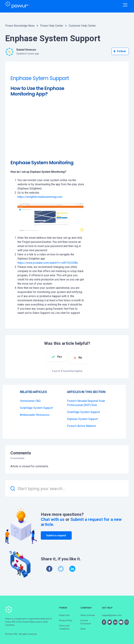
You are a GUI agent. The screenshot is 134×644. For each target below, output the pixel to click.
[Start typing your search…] (67, 486)
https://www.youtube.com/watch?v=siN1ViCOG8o (48, 263)
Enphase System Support (82, 417)
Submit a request (56, 533)
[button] (125, 5)
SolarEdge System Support (36, 406)
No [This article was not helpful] (83, 357)
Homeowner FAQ (30, 399)
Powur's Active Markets (81, 424)
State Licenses (88, 613)
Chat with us (53, 518)
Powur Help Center (52, 26)
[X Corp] (61, 567)
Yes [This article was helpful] (57, 357)
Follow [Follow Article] (121, 51)
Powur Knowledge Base (20, 26)
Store (83, 627)
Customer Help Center (82, 26)
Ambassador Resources (35, 413)
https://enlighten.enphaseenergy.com (40, 197)
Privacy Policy (66, 618)
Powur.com (64, 613)
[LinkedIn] (72, 567)
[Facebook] (49, 567)
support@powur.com (112, 613)
